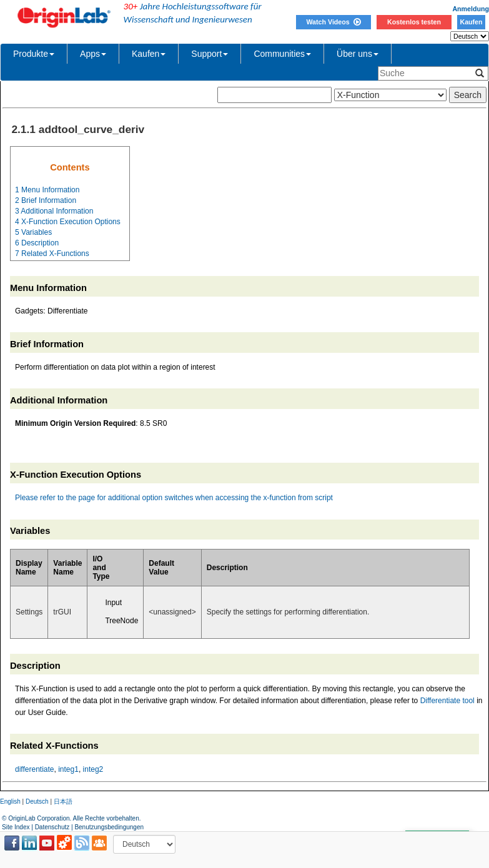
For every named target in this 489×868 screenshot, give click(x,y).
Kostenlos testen (414, 22)
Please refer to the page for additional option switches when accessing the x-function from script (174, 498)
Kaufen (471, 22)
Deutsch (37, 801)
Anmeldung (471, 9)
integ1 (68, 769)
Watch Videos (333, 22)
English (10, 801)
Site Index (16, 827)
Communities (282, 54)
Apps (93, 54)
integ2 (93, 769)
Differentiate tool (447, 701)
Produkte (34, 54)
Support (210, 54)
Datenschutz (52, 827)
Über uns (358, 54)
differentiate (35, 769)
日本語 (63, 801)
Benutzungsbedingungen (109, 827)
